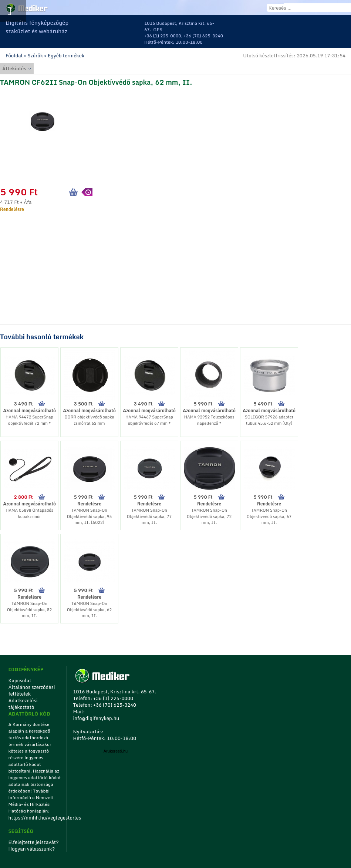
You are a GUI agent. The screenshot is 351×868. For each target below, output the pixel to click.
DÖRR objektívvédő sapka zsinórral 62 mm (89, 420)
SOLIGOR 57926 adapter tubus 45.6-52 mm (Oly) (269, 420)
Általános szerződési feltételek (31, 690)
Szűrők (35, 55)
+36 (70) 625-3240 (203, 36)
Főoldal (14, 55)
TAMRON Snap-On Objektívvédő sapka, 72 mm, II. (209, 516)
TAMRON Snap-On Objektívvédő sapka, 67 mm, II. (269, 516)
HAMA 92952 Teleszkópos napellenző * (209, 420)
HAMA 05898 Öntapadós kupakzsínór (29, 513)
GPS (158, 29)
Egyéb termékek (66, 55)
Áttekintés (14, 68)
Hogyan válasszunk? (31, 849)
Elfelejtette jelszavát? (33, 842)
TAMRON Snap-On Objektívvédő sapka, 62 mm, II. (89, 610)
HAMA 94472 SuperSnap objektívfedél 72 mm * (29, 420)
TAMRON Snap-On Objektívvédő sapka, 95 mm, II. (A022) (89, 516)
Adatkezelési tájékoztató (23, 704)
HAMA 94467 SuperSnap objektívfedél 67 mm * (149, 420)
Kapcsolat (20, 680)
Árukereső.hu (116, 751)
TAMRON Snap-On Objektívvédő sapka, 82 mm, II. (29, 610)
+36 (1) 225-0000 (163, 36)
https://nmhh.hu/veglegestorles (35, 818)
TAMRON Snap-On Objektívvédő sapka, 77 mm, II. (149, 516)
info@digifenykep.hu (96, 718)
